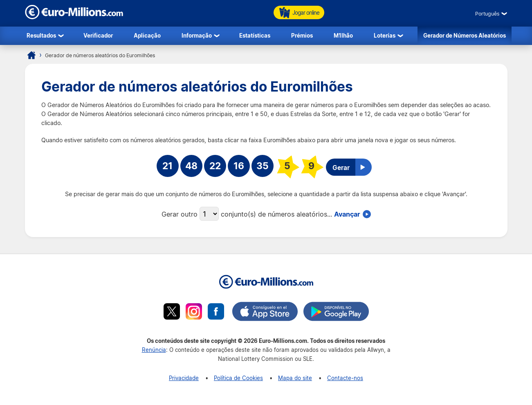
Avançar (347, 214)
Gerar (341, 168)
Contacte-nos (345, 378)
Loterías (385, 35)
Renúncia (154, 350)
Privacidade (184, 378)
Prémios (302, 35)
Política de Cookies (238, 378)
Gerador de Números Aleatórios (465, 35)
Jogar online (299, 13)
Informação (197, 35)
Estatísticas (255, 35)
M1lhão (343, 35)
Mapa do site (295, 378)
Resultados (41, 35)
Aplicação (147, 35)
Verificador (98, 35)
